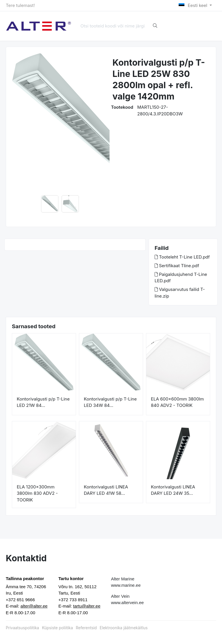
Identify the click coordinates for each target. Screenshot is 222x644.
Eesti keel (194, 5)
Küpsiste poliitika (57, 628)
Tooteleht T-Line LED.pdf (182, 257)
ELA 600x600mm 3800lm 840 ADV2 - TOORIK (177, 402)
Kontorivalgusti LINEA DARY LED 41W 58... (106, 490)
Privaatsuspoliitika (22, 628)
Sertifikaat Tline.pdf (177, 266)
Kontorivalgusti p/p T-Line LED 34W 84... (110, 402)
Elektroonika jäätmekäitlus (124, 628)
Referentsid (86, 628)
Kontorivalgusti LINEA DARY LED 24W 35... (173, 490)
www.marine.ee (126, 585)
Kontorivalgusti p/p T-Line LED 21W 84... (43, 402)
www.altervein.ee (127, 603)
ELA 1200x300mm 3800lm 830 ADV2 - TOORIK (37, 493)
